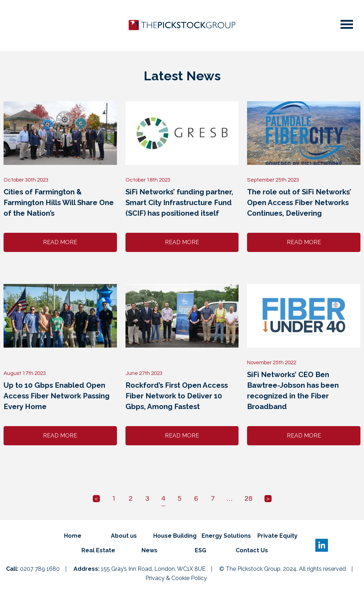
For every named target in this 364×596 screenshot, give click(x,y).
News (149, 550)
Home (73, 536)
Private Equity (277, 536)
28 (248, 499)
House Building (175, 536)
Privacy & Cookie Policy (176, 578)
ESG (200, 550)
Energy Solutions (226, 536)
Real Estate (98, 550)
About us (124, 536)
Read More (60, 242)
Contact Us (252, 550)
